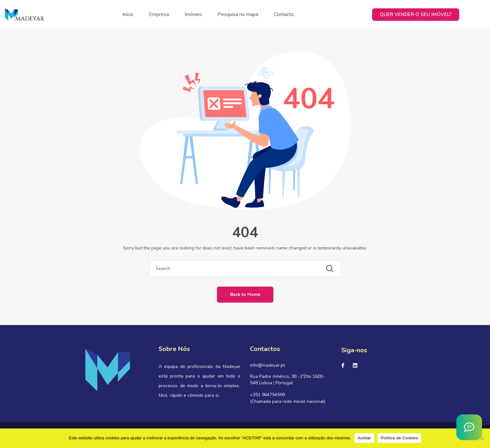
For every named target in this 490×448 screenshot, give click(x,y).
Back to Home (245, 294)
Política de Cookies (399, 438)
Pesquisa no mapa (238, 14)
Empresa (159, 14)
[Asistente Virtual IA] (469, 427)
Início (128, 14)
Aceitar (364, 438)
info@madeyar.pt (267, 365)
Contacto (284, 14)
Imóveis (193, 14)
